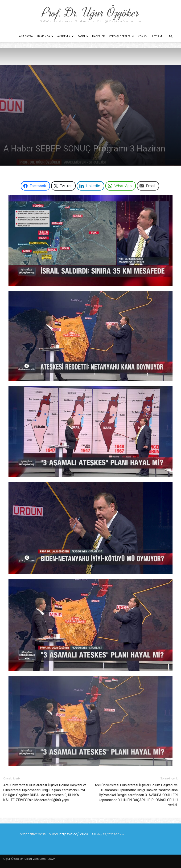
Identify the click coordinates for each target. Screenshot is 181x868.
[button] (171, 36)
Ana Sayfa (26, 36)
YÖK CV (143, 36)
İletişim (157, 36)
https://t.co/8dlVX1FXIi (78, 834)
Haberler (99, 36)
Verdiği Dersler (122, 36)
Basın (83, 36)
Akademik (66, 36)
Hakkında (45, 36)
